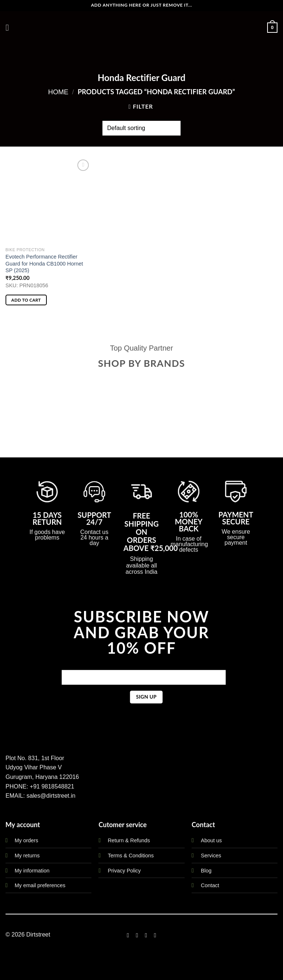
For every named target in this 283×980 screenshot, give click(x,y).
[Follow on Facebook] (128, 935)
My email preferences (40, 885)
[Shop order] (141, 128)
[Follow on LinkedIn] (155, 935)
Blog (206, 871)
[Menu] (10, 27)
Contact (210, 885)
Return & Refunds (129, 840)
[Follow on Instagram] (137, 935)
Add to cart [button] (26, 300)
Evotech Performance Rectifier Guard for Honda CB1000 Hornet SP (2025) (44, 264)
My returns (27, 856)
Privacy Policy (124, 871)
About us (211, 840)
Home (58, 92)
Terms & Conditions (131, 856)
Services (211, 856)
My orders (27, 840)
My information (32, 871)
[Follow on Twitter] (146, 935)
